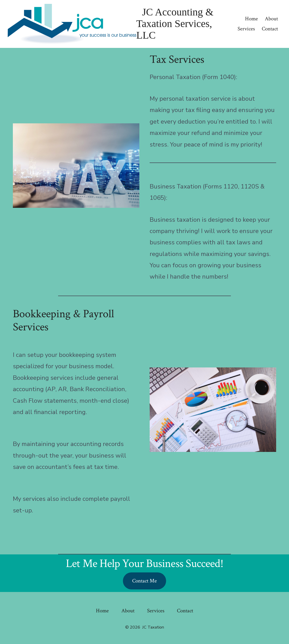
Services (246, 29)
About (271, 19)
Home (251, 19)
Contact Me (144, 581)
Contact (270, 29)
